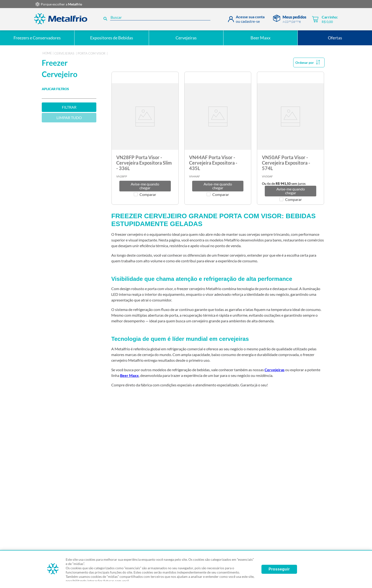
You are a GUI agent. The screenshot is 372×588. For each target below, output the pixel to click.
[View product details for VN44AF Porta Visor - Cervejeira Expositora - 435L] (218, 138)
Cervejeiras (274, 370)
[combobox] (158, 19)
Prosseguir (279, 569)
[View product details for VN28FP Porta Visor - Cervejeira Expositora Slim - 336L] (145, 138)
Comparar (148, 194)
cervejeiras (64, 53)
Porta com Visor (91, 53)
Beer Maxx (129, 375)
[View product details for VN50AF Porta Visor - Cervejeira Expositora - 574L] (291, 138)
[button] (145, 186)
